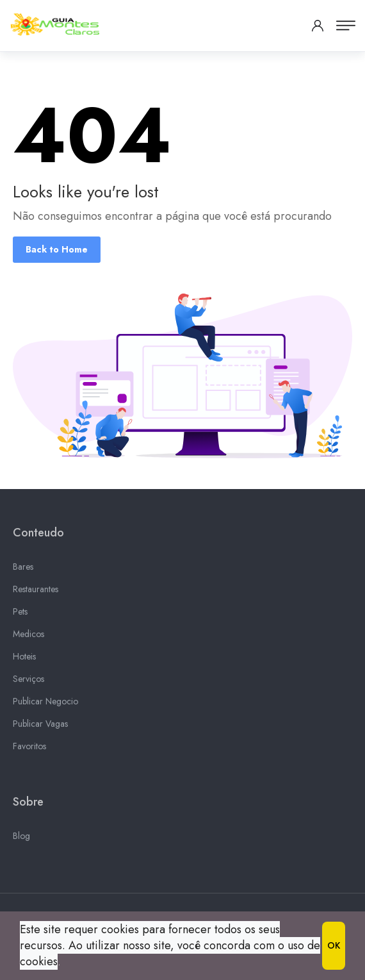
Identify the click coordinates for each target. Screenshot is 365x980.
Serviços (28, 681)
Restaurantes (36, 591)
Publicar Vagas (40, 726)
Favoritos (29, 748)
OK (334, 945)
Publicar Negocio (45, 703)
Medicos (28, 636)
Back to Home (57, 249)
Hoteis (24, 658)
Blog (21, 838)
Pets (20, 613)
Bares (23, 569)
